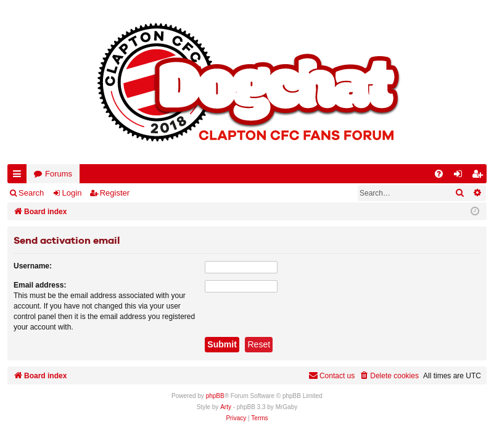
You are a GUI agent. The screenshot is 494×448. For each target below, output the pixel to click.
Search (31, 193)
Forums (59, 174)
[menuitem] (439, 174)
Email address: (40, 285)
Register (115, 193)
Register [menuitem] (480, 176)
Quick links (19, 176)
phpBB (215, 396)
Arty (226, 407)
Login (72, 193)
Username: (33, 266)
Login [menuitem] (461, 176)
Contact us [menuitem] (331, 375)
